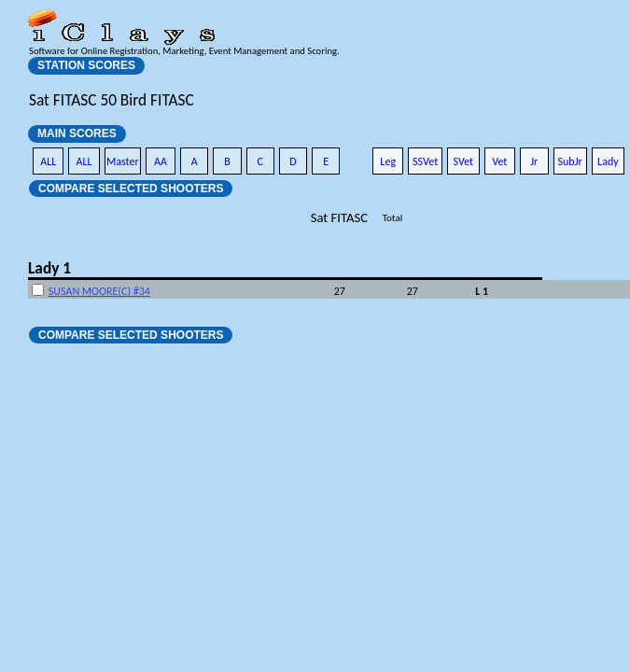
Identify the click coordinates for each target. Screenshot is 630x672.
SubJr (570, 161)
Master (123, 161)
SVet (464, 161)
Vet (499, 161)
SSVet (425, 161)
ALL (48, 161)
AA (161, 161)
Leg (388, 161)
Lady (608, 161)
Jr (534, 161)
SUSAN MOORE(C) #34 (99, 291)
